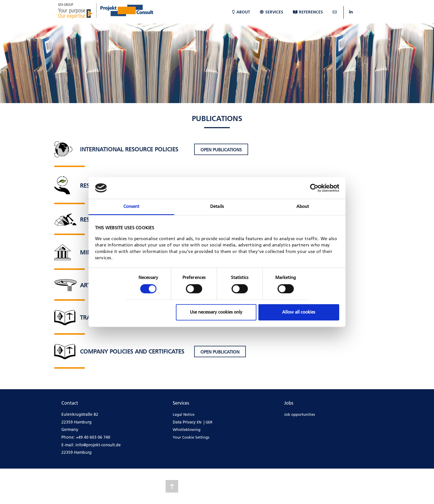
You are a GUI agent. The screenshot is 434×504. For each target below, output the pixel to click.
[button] (221, 149)
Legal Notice (184, 414)
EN (199, 422)
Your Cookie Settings (191, 437)
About (241, 12)
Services (272, 12)
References (308, 12)
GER (209, 422)
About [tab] (303, 207)
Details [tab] (217, 207)
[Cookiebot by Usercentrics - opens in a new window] (314, 188)
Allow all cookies (299, 312)
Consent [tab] (131, 207)
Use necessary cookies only (216, 312)
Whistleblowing (187, 429)
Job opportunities (300, 414)
